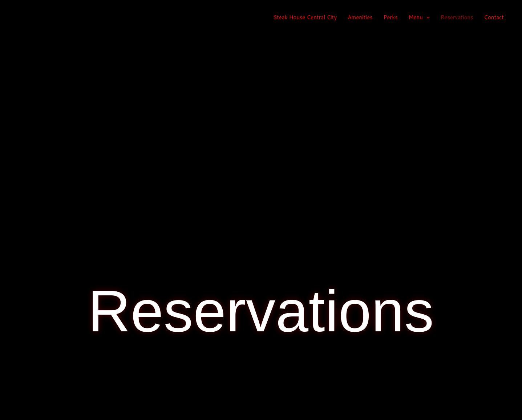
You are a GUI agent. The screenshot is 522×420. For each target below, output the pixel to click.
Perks (391, 17)
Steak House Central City (305, 17)
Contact (494, 17)
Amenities (360, 17)
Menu (419, 17)
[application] (426, 17)
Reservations (457, 17)
